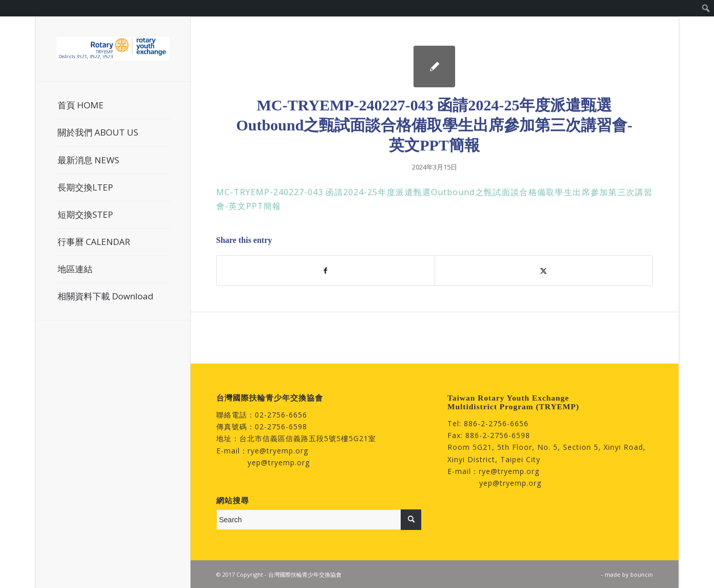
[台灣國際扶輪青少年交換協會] (113, 49)
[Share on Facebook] (326, 271)
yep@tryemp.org (279, 462)
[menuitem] (706, 8)
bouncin (642, 574)
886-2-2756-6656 (496, 423)
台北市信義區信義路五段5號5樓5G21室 (308, 438)
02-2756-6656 (281, 415)
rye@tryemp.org (278, 451)
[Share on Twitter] (544, 271)
